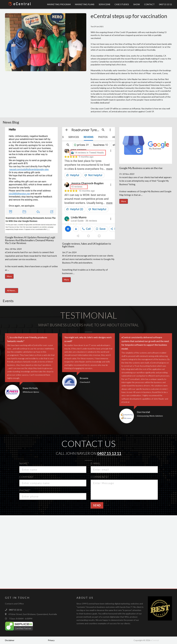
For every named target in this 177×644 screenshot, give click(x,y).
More (9, 276)
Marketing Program (59, 4)
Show (137, 4)
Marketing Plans (85, 4)
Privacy (51, 640)
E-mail (95, 463)
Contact (149, 4)
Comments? (100, 477)
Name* (24, 463)
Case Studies (122, 4)
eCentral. (155, 640)
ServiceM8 (104, 4)
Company (26, 477)
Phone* (25, 490)
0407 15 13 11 (165, 4)
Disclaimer (10, 640)
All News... (12, 290)
